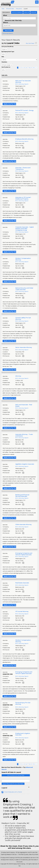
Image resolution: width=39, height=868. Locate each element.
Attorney (18, 376)
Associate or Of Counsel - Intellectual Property (23, 198)
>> (36, 68)
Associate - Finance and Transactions (23, 168)
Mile (3, 57)
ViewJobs (4, 62)
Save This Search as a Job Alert (13, 784)
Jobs (3, 9)
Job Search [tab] (6, 12)
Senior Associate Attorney (24, 347)
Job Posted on (6, 67)
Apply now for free (10, 104)
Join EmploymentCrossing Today (16, 775)
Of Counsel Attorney (22, 611)
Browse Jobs (10, 9)
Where (6, 23)
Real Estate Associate (22, 583)
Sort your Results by (7, 47)
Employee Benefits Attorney (24, 139)
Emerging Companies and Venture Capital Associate (24, 554)
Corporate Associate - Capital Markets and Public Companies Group (24, 229)
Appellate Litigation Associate (25, 464)
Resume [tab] (34, 12)
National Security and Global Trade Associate (24, 289)
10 (34, 68)
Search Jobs (8, 30)
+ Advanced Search (7, 33)
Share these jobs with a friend (13, 792)
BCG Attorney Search (22, 84)
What (5, 15)
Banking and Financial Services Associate (22, 496)
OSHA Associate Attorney (24, 524)
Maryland (19, 9)
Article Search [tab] (17, 12)
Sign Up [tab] (27, 12)
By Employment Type (8, 52)
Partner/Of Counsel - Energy (24, 110)
